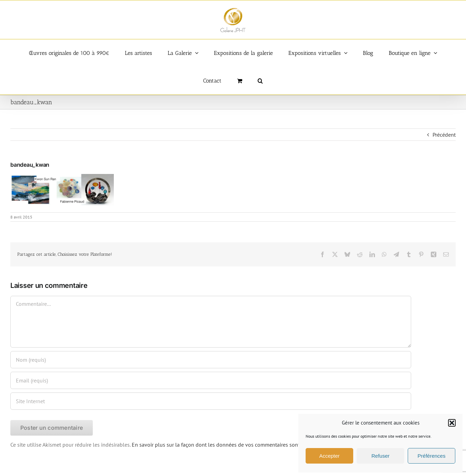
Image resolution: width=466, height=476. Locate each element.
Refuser (381, 456)
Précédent (444, 135)
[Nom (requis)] (211, 360)
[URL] (211, 401)
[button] (452, 423)
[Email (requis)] (211, 380)
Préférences (432, 456)
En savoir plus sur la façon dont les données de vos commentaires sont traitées (225, 445)
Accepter (329, 456)
